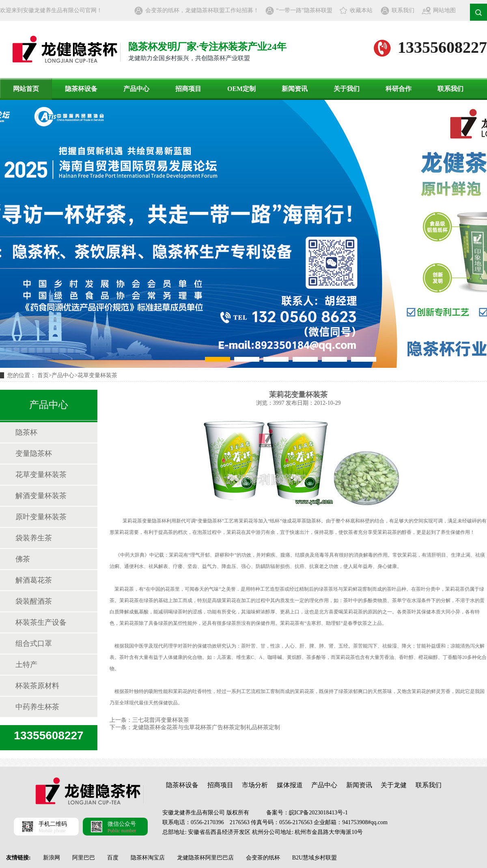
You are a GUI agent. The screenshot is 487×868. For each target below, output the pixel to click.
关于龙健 (394, 785)
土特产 (26, 665)
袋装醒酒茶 (34, 601)
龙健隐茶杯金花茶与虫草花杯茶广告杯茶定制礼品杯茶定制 (206, 727)
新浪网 (52, 858)
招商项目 (188, 89)
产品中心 (136, 89)
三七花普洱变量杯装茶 (161, 720)
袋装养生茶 (34, 538)
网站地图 (444, 10)
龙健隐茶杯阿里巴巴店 (205, 858)
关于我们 (347, 89)
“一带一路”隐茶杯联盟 (304, 10)
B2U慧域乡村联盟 (315, 858)
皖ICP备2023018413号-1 (318, 813)
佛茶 (23, 559)
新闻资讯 (295, 89)
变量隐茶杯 (34, 453)
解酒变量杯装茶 (41, 496)
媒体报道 (290, 785)
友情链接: (18, 858)
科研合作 (399, 89)
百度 (113, 858)
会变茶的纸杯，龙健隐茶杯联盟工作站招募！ (202, 10)
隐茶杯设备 (81, 89)
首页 (43, 375)
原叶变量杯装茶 (41, 517)
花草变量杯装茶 (97, 375)
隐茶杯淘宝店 (148, 858)
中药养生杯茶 (37, 707)
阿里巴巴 (84, 858)
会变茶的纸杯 (263, 858)
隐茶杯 (26, 432)
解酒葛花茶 (34, 580)
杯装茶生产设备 (41, 622)
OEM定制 (241, 89)
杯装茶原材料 (37, 686)
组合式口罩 (34, 643)
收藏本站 (361, 10)
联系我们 (403, 10)
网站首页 (26, 89)
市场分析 (255, 785)
